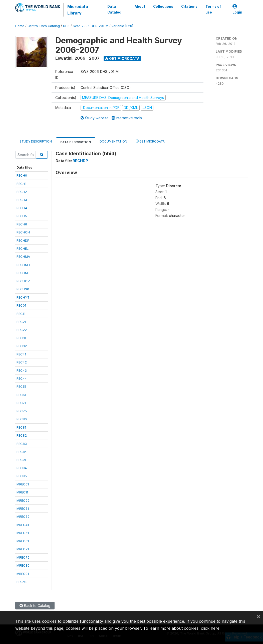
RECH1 (21, 184)
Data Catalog (114, 9)
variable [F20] (122, 26)
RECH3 (22, 200)
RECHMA (23, 256)
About (140, 7)
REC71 (21, 403)
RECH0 (22, 175)
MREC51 (23, 533)
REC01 (21, 305)
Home (20, 26)
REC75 (22, 411)
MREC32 (23, 517)
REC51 (21, 387)
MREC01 (23, 484)
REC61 (21, 395)
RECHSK (23, 289)
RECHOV (23, 281)
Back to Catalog (35, 606)
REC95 (22, 476)
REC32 (22, 346)
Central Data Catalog (44, 26)
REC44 (22, 378)
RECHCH (23, 232)
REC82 (22, 435)
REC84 (22, 452)
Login (237, 9)
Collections (163, 7)
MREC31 (23, 508)
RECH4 (22, 208)
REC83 (22, 444)
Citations (189, 7)
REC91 (21, 460)
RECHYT (23, 297)
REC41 (21, 354)
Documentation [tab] (113, 141)
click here (210, 628)
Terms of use (213, 9)
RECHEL (23, 248)
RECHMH (23, 265)
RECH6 (22, 224)
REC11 (21, 314)
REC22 (22, 330)
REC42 (22, 362)
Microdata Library (78, 10)
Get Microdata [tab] (150, 141)
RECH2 (22, 192)
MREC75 (23, 557)
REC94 (22, 468)
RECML (22, 582)
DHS (66, 26)
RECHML (23, 273)
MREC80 (23, 565)
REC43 (22, 370)
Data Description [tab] (76, 142)
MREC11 (22, 492)
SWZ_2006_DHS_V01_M (91, 26)
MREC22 (23, 500)
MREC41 (23, 525)
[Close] (258, 616)
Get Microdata (122, 58)
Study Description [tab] (36, 141)
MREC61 (23, 541)
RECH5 (22, 216)
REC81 (21, 427)
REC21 (21, 322)
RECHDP (23, 240)
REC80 (22, 419)
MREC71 (23, 549)
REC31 (21, 338)
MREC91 (23, 574)
